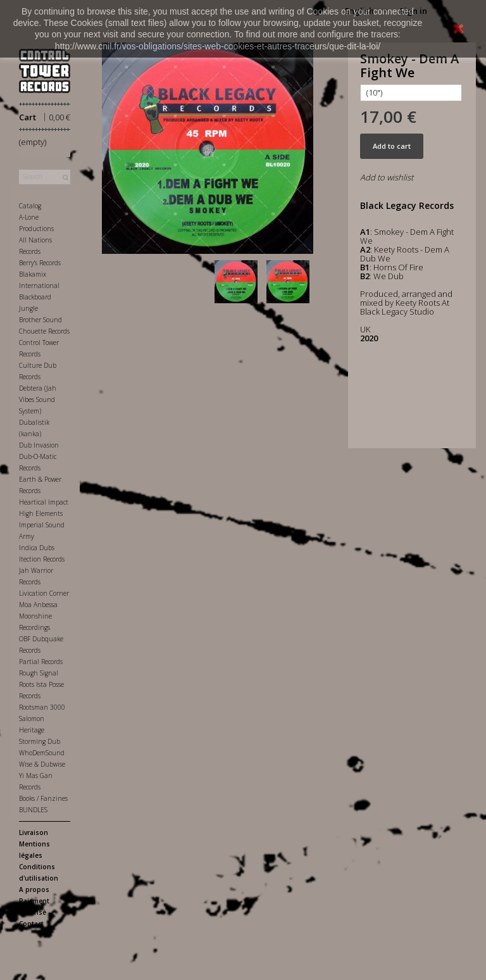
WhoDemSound (42, 753)
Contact (31, 924)
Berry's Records (40, 263)
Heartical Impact (44, 502)
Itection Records (42, 559)
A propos (34, 889)
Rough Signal (39, 673)
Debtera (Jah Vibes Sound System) (38, 399)
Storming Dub (40, 741)
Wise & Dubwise (42, 764)
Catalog (30, 206)
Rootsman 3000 (42, 707)
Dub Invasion (39, 445)
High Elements (41, 513)
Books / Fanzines (43, 798)
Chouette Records (44, 331)
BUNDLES (33, 810)
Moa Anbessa (38, 605)
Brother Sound (40, 320)
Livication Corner (44, 593)
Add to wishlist (387, 177)
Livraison (34, 832)
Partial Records (41, 662)
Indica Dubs (37, 548)
